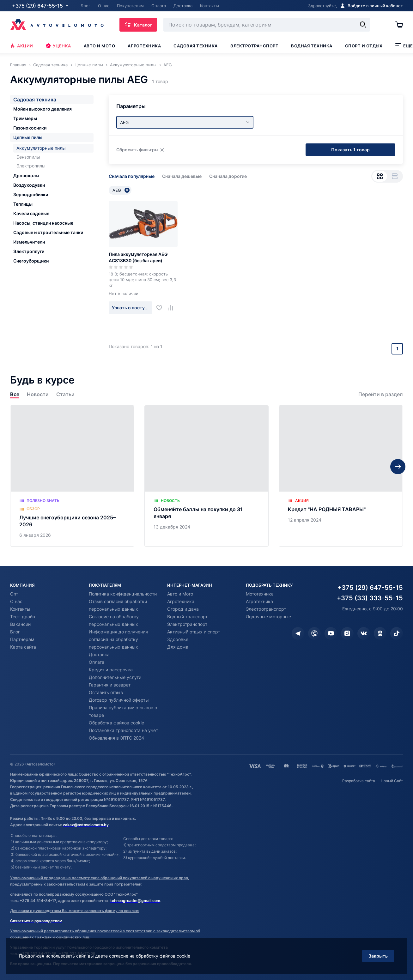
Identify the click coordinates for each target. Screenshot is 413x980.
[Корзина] (399, 25)
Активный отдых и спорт (194, 632)
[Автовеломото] (57, 25)
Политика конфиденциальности (123, 594)
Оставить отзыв (106, 692)
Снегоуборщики (31, 261)
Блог (15, 632)
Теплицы (23, 204)
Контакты (20, 609)
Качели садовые (31, 213)
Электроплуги (29, 251)
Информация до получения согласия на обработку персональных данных (118, 639)
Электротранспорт (254, 46)
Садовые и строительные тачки (48, 232)
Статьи (65, 394)
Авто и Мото (180, 594)
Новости (38, 394)
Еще (404, 46)
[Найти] (363, 25)
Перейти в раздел (381, 394)
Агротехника (144, 46)
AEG (121, 190)
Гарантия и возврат (110, 685)
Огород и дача (183, 609)
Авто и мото (100, 46)
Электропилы (31, 166)
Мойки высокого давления (43, 109)
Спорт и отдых (364, 46)
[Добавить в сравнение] (173, 308)
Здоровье (178, 639)
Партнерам (22, 639)
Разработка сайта (359, 781)
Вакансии (20, 624)
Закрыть (378, 956)
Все (15, 394)
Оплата (97, 662)
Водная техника (312, 46)
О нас (16, 601)
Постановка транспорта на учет (123, 730)
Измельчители (29, 242)
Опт (14, 594)
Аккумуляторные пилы (41, 148)
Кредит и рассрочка (111, 670)
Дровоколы (26, 175)
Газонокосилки (30, 128)
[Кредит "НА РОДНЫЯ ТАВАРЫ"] (341, 476)
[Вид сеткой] (380, 176)
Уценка (58, 46)
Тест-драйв (23, 617)
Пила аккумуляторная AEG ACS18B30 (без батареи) (138, 257)
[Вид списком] (395, 176)
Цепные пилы (28, 137)
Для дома (178, 647)
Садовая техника (196, 46)
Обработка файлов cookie (116, 723)
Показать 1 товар (350, 150)
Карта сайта (23, 647)
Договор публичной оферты (119, 700)
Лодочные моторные (268, 617)
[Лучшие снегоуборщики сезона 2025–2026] (72, 476)
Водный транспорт (187, 617)
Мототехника (260, 594)
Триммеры (25, 118)
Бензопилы (28, 157)
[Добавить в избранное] (162, 308)
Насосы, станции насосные (43, 223)
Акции (22, 46)
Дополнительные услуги (115, 677)
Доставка (99, 654)
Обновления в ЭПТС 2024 (116, 738)
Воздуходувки (29, 185)
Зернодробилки (31, 194)
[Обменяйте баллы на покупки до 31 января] (207, 476)
